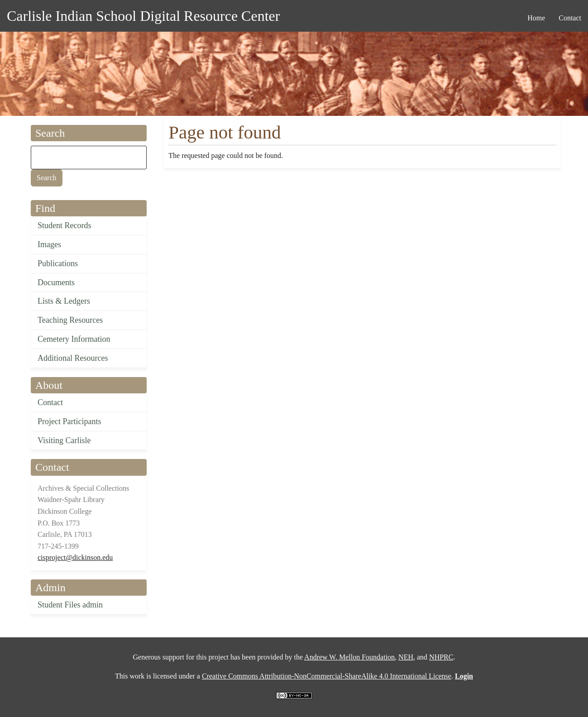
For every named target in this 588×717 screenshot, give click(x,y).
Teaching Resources (70, 320)
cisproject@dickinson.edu (75, 557)
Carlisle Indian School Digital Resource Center (143, 16)
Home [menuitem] (536, 18)
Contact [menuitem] (570, 18)
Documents (56, 282)
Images (49, 244)
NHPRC (441, 657)
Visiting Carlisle (64, 440)
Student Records (65, 225)
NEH (406, 657)
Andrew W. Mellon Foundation (349, 657)
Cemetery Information (74, 339)
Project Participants (69, 421)
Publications (58, 263)
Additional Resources (73, 358)
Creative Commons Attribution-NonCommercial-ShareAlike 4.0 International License (327, 676)
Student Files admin (70, 605)
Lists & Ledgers (64, 301)
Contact (50, 402)
